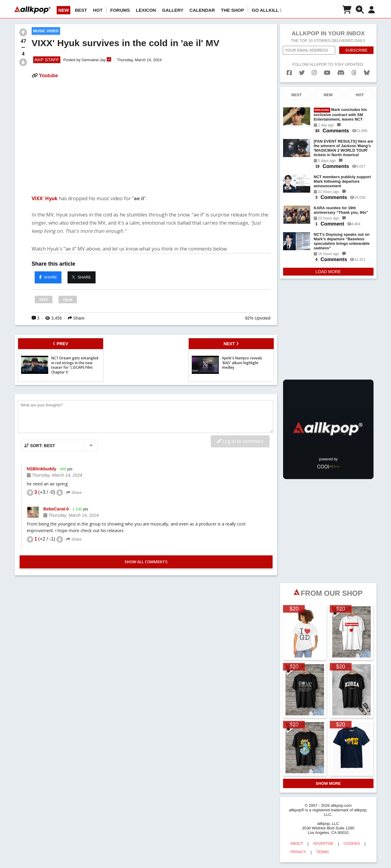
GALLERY (173, 10)
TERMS (323, 852)
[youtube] (327, 73)
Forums (120, 10)
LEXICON (146, 10)
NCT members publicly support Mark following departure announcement (342, 181)
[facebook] (289, 73)
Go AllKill (267, 10)
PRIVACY (298, 852)
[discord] (341, 73)
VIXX (37, 198)
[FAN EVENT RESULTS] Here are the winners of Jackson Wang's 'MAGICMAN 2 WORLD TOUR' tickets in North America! (344, 148)
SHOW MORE (328, 783)
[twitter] (302, 73)
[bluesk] (367, 73)
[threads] (354, 73)
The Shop (233, 10)
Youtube (48, 76)
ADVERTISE (323, 844)
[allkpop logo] (33, 10)
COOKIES (352, 844)
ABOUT (297, 844)
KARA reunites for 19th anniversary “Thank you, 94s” (341, 210)
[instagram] (314, 73)
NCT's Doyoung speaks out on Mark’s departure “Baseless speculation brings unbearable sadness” (342, 241)
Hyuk (51, 198)
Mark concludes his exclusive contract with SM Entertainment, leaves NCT (340, 114)
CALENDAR (202, 10)
